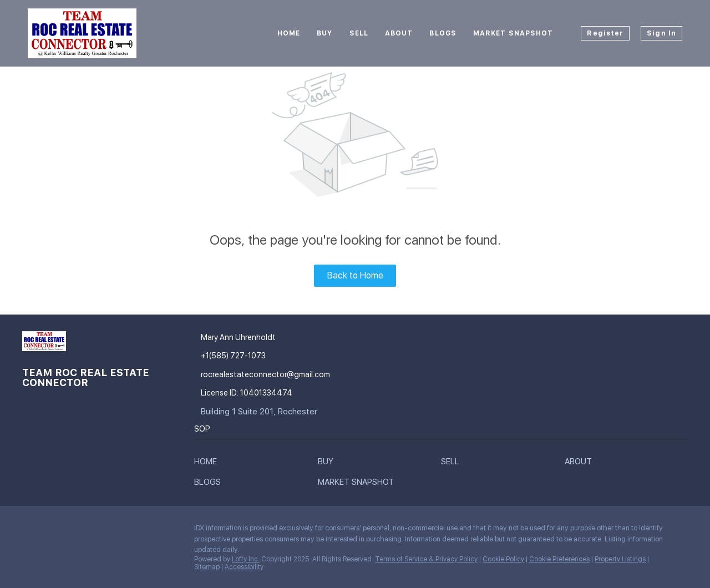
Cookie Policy (503, 559)
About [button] (399, 33)
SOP (202, 429)
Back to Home (355, 275)
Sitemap (207, 567)
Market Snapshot (513, 33)
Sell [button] (359, 33)
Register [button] (605, 33)
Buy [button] (324, 33)
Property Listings (620, 559)
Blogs (443, 33)
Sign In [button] (661, 33)
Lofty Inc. (246, 559)
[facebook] (31, 531)
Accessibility (244, 567)
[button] (208, 464)
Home (289, 33)
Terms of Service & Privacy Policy (426, 559)
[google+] (53, 531)
